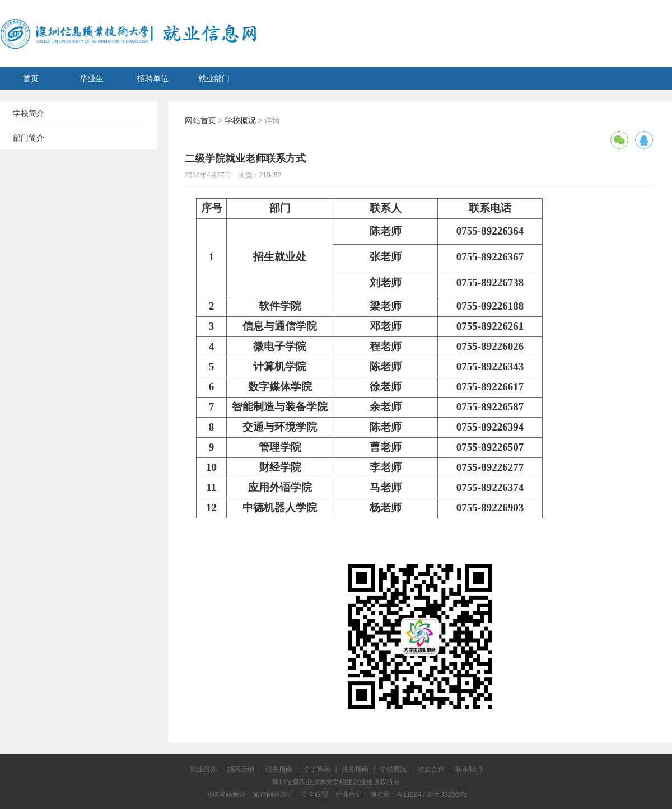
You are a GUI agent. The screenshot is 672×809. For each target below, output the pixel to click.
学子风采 (317, 769)
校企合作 (431, 769)
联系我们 (469, 769)
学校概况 (240, 120)
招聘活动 (241, 769)
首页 (31, 78)
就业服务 (203, 769)
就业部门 (214, 78)
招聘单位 (153, 78)
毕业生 (92, 78)
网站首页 (200, 120)
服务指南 (279, 769)
